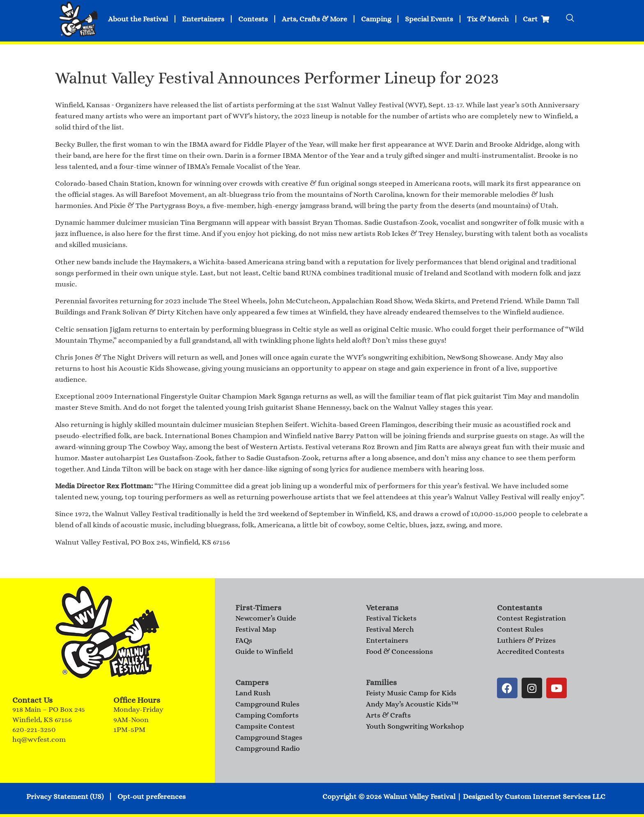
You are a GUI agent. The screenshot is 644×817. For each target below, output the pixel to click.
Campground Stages (269, 737)
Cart (536, 19)
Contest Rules (520, 629)
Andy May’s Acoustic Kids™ (412, 704)
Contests (253, 19)
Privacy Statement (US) (65, 796)
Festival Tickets (391, 618)
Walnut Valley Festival (419, 796)
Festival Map (256, 629)
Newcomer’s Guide (266, 618)
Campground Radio (268, 748)
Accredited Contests (531, 651)
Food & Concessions (399, 651)
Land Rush (253, 693)
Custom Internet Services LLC (555, 796)
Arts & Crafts (388, 715)
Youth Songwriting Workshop (415, 726)
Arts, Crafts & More (314, 19)
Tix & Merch (488, 19)
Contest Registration (531, 618)
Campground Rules (267, 704)
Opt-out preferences (152, 796)
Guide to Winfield (264, 651)
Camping (376, 19)
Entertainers (203, 19)
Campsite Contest (265, 726)
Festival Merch (390, 629)
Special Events (429, 19)
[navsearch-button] (570, 19)
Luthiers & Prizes (526, 640)
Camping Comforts (267, 715)
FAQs (244, 640)
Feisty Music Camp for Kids (411, 693)
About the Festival (138, 19)
